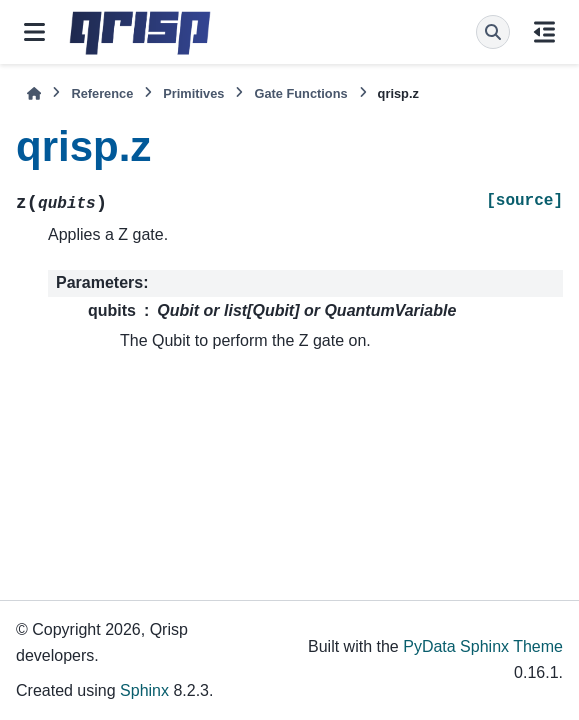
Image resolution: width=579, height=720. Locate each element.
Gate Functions (300, 93)
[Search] (493, 32)
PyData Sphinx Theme (483, 646)
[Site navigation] (34, 32)
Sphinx (144, 690)
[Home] (34, 93)
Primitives (193, 93)
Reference (102, 93)
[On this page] (544, 32)
